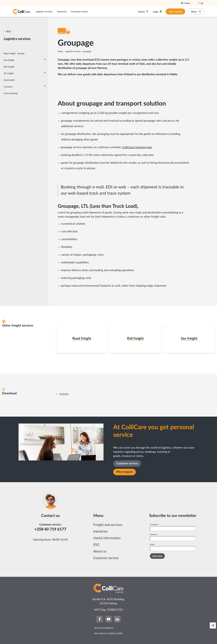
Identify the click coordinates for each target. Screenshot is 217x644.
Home (60, 51)
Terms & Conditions (104, 628)
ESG (96, 545)
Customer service (79, 11)
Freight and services (108, 525)
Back (9, 31)
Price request (175, 11)
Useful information (107, 538)
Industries (62, 11)
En (202, 3)
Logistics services (44, 11)
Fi (199, 3)
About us (100, 551)
